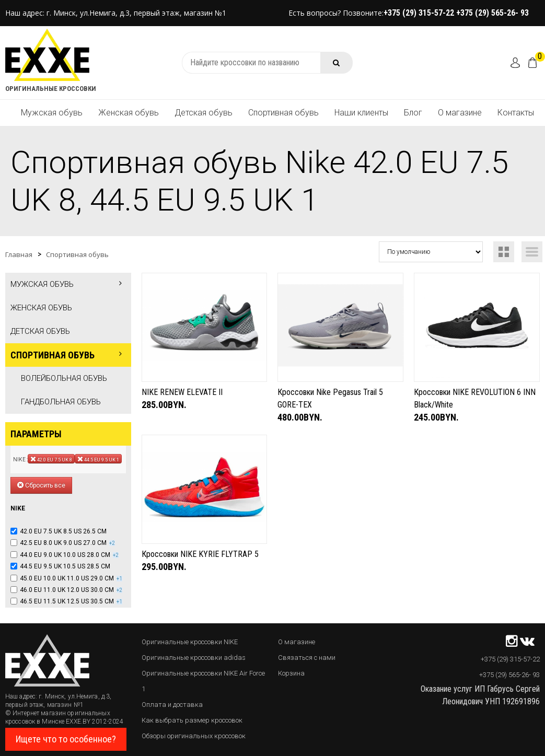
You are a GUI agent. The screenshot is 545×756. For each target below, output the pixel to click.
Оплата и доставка (172, 705)
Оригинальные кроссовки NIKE (190, 642)
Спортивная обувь (283, 113)
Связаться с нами (307, 658)
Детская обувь (204, 113)
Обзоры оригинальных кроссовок (194, 736)
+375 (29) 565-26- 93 (492, 13)
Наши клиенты (361, 113)
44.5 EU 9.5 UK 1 (98, 459)
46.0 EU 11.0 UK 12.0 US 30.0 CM (67, 590)
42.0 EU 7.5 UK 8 (51, 459)
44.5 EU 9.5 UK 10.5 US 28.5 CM (65, 566)
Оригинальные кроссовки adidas (194, 658)
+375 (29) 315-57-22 (420, 13)
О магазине (460, 113)
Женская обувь (129, 113)
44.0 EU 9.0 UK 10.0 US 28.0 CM (65, 555)
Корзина (291, 673)
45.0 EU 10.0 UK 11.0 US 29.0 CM (67, 578)
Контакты (516, 113)
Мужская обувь (52, 113)
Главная (19, 254)
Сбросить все (41, 485)
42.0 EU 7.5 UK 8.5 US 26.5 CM (63, 531)
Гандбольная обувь (61, 402)
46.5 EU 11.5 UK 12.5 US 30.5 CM (67, 601)
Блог (413, 113)
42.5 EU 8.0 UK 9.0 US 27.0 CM (63, 543)
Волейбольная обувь (64, 378)
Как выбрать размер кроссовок (192, 720)
